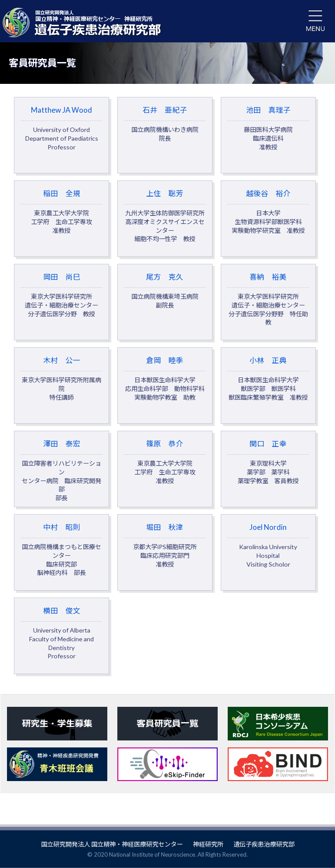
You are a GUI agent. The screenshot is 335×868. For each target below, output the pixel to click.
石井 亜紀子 (165, 124)
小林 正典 (268, 387)
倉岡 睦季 (165, 387)
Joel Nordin (268, 559)
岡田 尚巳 (62, 301)
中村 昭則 (62, 563)
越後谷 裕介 (268, 215)
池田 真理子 (268, 129)
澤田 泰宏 (62, 481)
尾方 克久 (165, 296)
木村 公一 (62, 387)
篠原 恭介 (165, 473)
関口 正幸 (268, 473)
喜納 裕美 (268, 305)
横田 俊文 (62, 649)
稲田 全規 (62, 215)
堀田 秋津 (165, 559)
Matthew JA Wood (62, 129)
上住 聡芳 (165, 219)
